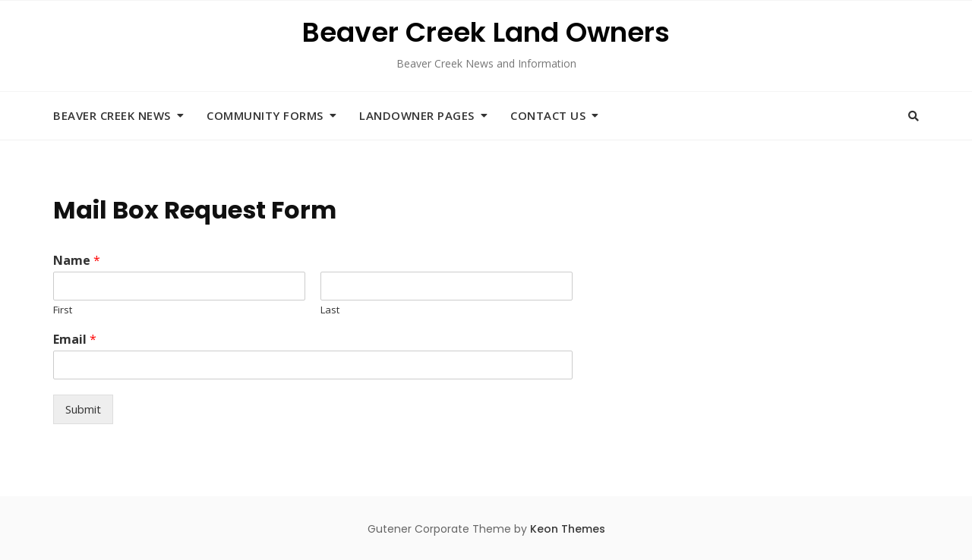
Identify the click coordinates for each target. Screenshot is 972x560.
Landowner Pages (417, 115)
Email (75, 340)
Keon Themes (568, 529)
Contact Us (548, 115)
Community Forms (265, 115)
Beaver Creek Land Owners (486, 32)
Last (330, 310)
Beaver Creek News (112, 115)
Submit (83, 409)
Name (77, 261)
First (63, 310)
